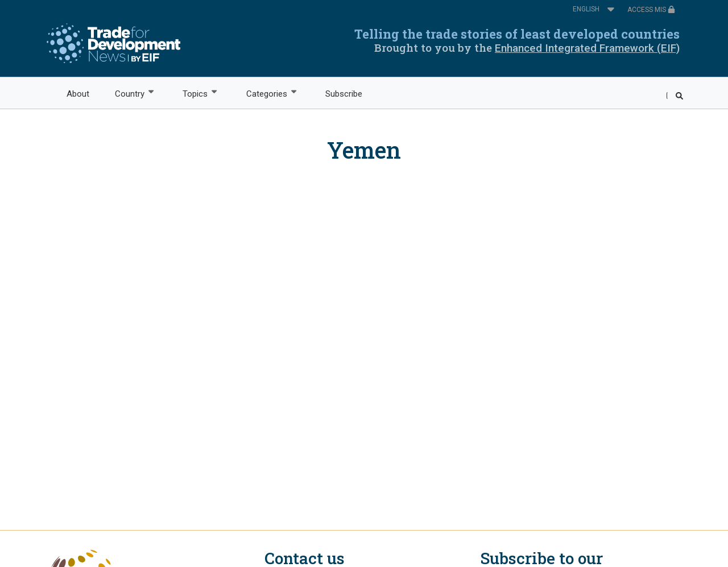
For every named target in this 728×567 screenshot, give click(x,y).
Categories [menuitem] (266, 93)
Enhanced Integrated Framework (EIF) (587, 48)
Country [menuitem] (129, 93)
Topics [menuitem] (195, 93)
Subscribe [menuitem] (344, 94)
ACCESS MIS (651, 10)
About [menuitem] (78, 94)
